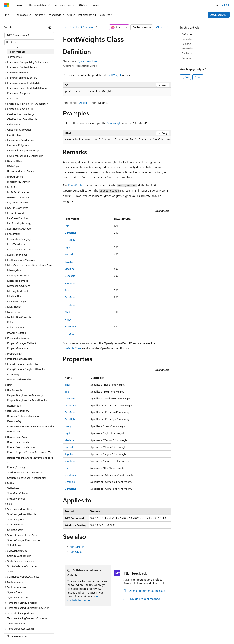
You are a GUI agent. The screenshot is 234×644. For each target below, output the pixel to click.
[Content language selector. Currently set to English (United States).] (21, 624)
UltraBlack (70, 334)
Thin (67, 226)
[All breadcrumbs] (66, 27)
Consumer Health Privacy (105, 633)
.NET (74, 27)
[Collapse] (50, 27)
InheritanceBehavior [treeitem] (18, 182)
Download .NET (219, 15)
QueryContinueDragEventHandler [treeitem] (26, 369)
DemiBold (70, 276)
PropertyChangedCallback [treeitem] (22, 343)
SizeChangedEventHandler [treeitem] (22, 514)
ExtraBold (70, 297)
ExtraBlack (70, 326)
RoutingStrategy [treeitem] (16, 467)
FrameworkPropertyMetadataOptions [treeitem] (28, 88)
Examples (187, 39)
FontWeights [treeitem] (18, 52)
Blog (50, 633)
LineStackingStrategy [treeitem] (19, 223)
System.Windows (87, 61)
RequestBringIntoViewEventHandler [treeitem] (27, 400)
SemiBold (70, 283)
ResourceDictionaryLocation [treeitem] (23, 416)
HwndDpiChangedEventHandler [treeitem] (25, 156)
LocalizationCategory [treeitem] (19, 239)
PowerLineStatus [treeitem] (17, 333)
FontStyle (76, 552)
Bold (67, 290)
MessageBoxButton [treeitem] (18, 275)
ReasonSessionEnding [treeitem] (19, 379)
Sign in (226, 5)
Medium (69, 269)
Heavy (68, 320)
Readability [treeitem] (13, 374)
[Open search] (217, 5)
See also (186, 58)
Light (67, 247)
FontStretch (77, 547)
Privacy (80, 633)
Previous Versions (33, 633)
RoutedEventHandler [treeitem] (19, 442)
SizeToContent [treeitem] (15, 530)
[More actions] (168, 27)
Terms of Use (134, 633)
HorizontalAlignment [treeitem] (19, 145)
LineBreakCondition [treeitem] (18, 218)
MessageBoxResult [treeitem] (18, 291)
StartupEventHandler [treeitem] (19, 556)
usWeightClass (72, 348)
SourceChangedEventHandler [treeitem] (24, 540)
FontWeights (76, 185)
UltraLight (70, 240)
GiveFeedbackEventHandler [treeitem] (23, 119)
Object (83, 103)
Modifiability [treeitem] (14, 296)
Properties (187, 48)
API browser (88, 27)
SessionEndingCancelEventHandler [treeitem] (27, 478)
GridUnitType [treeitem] (15, 135)
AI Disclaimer (12, 633)
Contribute (65, 633)
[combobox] (29, 35)
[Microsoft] (7, 5)
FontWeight (114, 75)
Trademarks (152, 633)
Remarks (186, 44)
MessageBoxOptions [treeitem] (19, 286)
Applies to (187, 53)
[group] (117, 140)
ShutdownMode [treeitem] (16, 499)
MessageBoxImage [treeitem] (18, 281)
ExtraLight (70, 233)
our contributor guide (84, 598)
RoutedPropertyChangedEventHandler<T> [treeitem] (30, 460)
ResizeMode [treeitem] (14, 406)
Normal (69, 254)
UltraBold (70, 305)
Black (67, 312)
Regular (69, 262)
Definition (187, 34)
